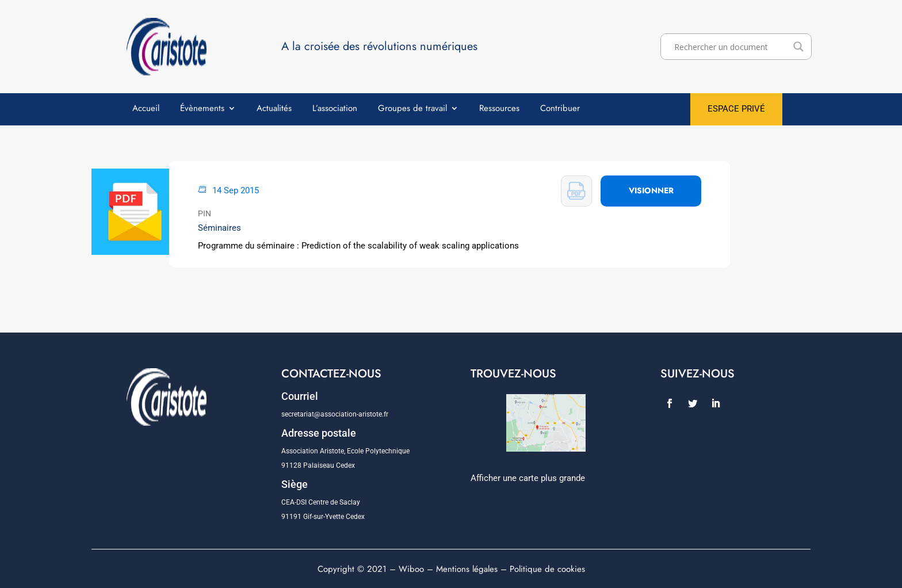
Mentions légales (467, 569)
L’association (335, 109)
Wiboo (411, 569)
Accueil (146, 109)
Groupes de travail (412, 109)
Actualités (274, 109)
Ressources (499, 109)
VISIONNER (651, 190)
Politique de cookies (547, 569)
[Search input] (731, 47)
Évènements (202, 109)
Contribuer (560, 109)
